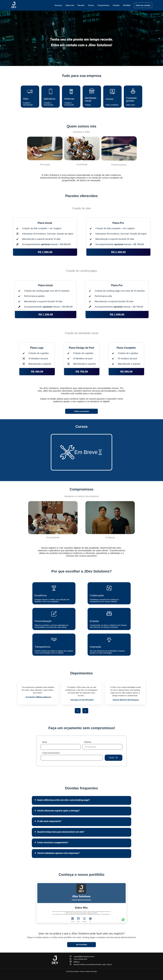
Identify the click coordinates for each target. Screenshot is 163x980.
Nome (45, 742)
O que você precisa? (51, 753)
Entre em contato (143, 5)
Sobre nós (70, 5)
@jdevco (75, 962)
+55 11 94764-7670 (78, 959)
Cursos (91, 5)
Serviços (58, 5)
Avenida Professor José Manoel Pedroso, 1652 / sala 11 (91, 965)
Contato (116, 5)
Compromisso (103, 5)
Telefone (88, 742)
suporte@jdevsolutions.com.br (82, 957)
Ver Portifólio (82, 945)
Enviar (114, 758)
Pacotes (81, 5)
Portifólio (127, 5)
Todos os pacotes (81, 411)
